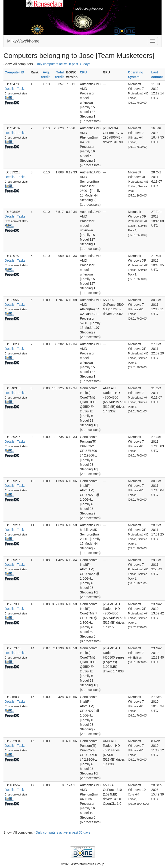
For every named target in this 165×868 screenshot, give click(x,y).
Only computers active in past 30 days (63, 64)
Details (10, 89)
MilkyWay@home (23, 41)
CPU (83, 72)
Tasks (21, 89)
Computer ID (14, 72)
